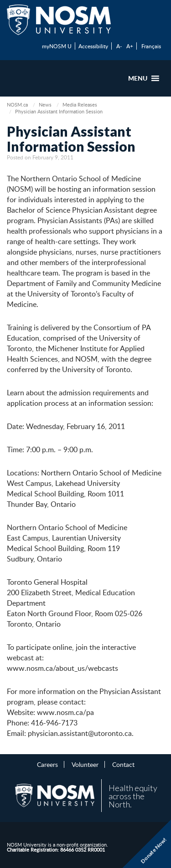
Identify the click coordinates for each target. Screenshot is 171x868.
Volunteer (85, 764)
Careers (47, 764)
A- (119, 46)
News (45, 105)
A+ (130, 46)
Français (151, 46)
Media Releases (80, 105)
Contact (123, 764)
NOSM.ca (17, 105)
